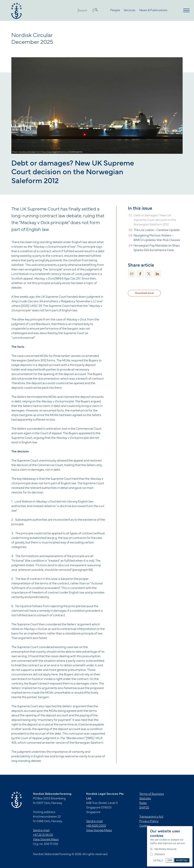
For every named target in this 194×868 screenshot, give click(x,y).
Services (130, 10)
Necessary (165, 849)
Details (158, 861)
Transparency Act (151, 817)
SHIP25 (144, 808)
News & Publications (153, 10)
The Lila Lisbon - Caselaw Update (157, 230)
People (115, 10)
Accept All (182, 860)
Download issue (144, 293)
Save (170, 860)
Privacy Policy (149, 821)
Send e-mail (41, 830)
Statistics (160, 855)
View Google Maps (46, 840)
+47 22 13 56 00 (43, 835)
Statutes (145, 799)
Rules (143, 803)
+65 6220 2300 (96, 826)
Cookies (145, 826)
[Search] (86, 10)
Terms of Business (152, 794)
